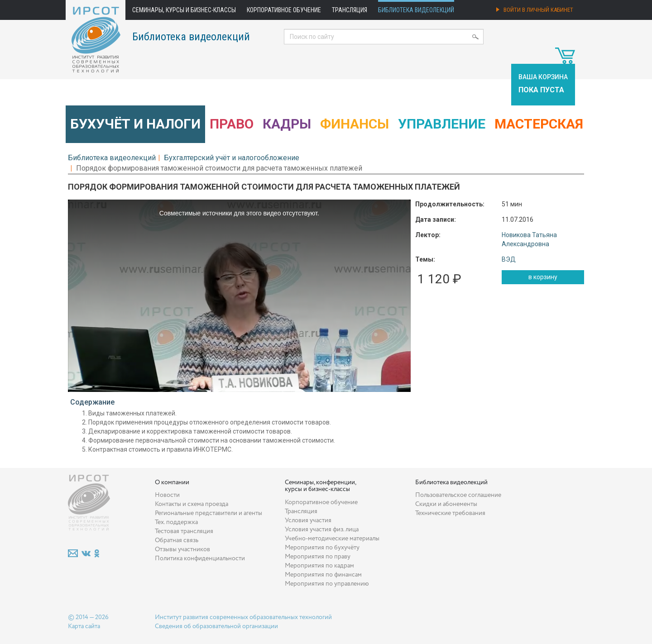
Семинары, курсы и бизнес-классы (184, 10)
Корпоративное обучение (284, 10)
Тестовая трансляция (184, 531)
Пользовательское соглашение (458, 495)
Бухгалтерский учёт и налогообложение (232, 158)
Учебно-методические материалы (332, 539)
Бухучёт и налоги (135, 124)
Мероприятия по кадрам (319, 566)
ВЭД (509, 259)
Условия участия (308, 520)
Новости (167, 495)
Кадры (287, 124)
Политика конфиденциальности (200, 558)
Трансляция (350, 10)
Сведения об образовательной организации (216, 626)
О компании (172, 482)
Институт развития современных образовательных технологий (243, 617)
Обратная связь (177, 540)
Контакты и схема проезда (192, 504)
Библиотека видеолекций (416, 10)
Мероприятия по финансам (323, 575)
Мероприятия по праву (318, 557)
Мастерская (539, 124)
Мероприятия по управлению (327, 584)
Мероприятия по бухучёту (322, 548)
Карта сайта (84, 626)
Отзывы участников (182, 549)
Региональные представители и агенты (209, 513)
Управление (442, 124)
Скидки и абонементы (446, 504)
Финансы (355, 124)
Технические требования (450, 513)
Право (232, 124)
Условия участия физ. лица (322, 530)
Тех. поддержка (176, 522)
